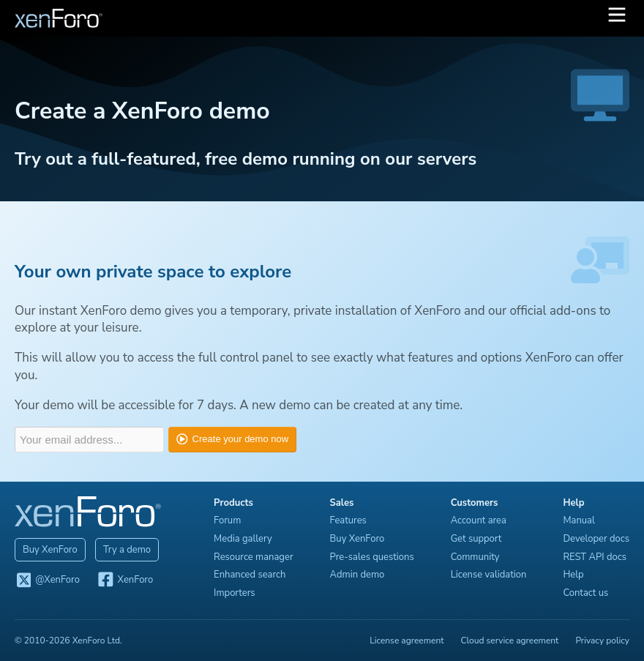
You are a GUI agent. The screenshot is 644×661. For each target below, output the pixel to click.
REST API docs (595, 557)
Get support (476, 539)
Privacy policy (602, 641)
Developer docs (596, 539)
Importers (235, 593)
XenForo (125, 580)
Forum (227, 520)
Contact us (585, 593)
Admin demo (357, 575)
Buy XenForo (50, 550)
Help (573, 575)
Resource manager (253, 557)
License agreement (407, 641)
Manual (579, 520)
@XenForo (47, 580)
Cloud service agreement (510, 641)
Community (475, 557)
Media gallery (243, 539)
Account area (479, 520)
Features (348, 520)
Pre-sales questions (372, 557)
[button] (617, 18)
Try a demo (127, 550)
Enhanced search (250, 575)
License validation (489, 575)
